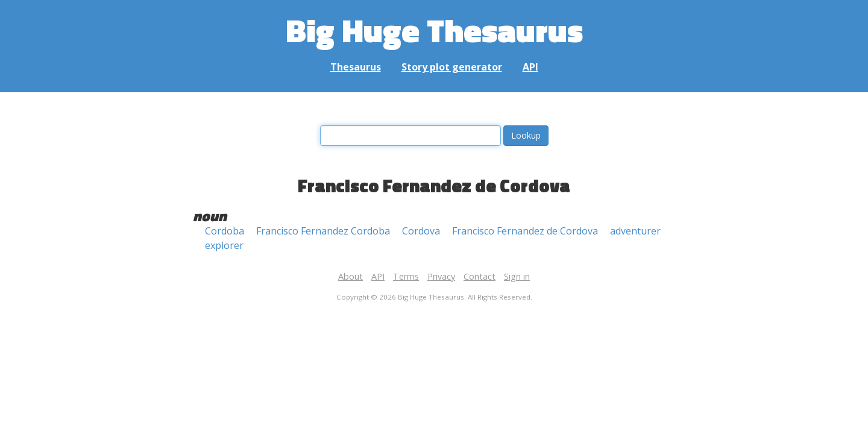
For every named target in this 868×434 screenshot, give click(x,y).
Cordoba (225, 231)
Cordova (421, 231)
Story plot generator (452, 67)
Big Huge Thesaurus (434, 30)
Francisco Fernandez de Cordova (525, 231)
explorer (224, 245)
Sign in (517, 276)
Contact (480, 276)
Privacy (441, 276)
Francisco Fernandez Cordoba (323, 231)
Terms (406, 276)
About (351, 276)
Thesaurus (356, 67)
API (530, 67)
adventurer (635, 231)
